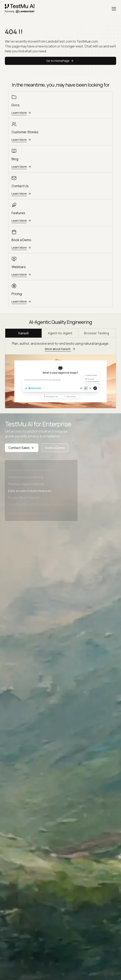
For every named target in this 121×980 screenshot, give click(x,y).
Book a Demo (55, 448)
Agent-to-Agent (60, 333)
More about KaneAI (61, 349)
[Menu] (114, 9)
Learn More (22, 113)
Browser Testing (97, 333)
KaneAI (24, 333)
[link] (20, 9)
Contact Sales (22, 448)
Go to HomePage (61, 61)
